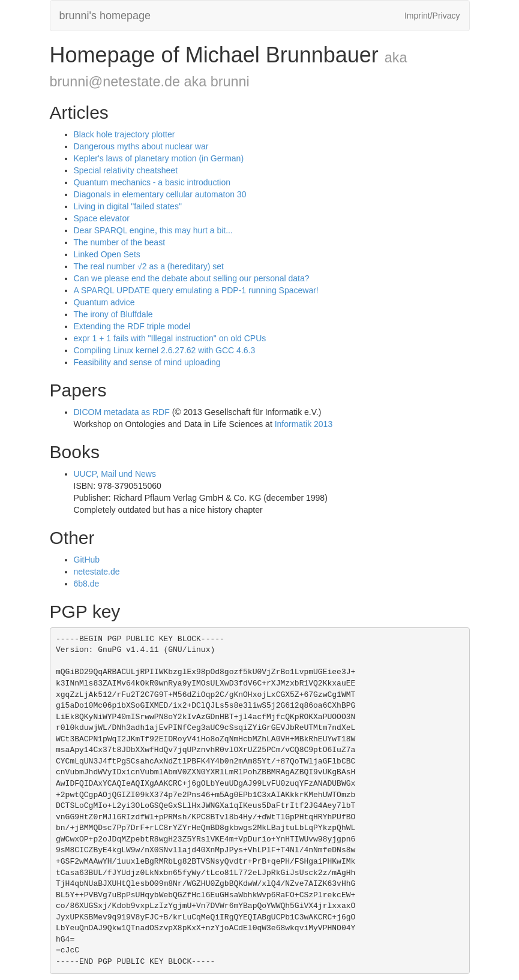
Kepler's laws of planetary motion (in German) (159, 158)
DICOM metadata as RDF (122, 412)
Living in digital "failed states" (128, 206)
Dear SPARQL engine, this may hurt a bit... (153, 230)
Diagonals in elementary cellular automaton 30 (160, 194)
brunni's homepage (105, 16)
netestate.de (97, 572)
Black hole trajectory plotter (124, 134)
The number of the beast (120, 242)
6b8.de (87, 584)
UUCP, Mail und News (115, 474)
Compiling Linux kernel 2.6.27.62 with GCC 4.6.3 (165, 350)
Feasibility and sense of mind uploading (147, 362)
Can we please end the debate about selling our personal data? (192, 278)
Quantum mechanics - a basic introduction (152, 182)
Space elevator (102, 218)
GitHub (87, 560)
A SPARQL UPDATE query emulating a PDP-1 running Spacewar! (196, 290)
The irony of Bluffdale (113, 314)
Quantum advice (104, 302)
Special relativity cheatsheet (126, 170)
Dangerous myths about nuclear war (141, 146)
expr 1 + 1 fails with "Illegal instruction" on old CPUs (170, 338)
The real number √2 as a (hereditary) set (149, 266)
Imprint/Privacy (432, 16)
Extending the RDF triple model (132, 326)
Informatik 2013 (304, 424)
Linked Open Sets (107, 254)
